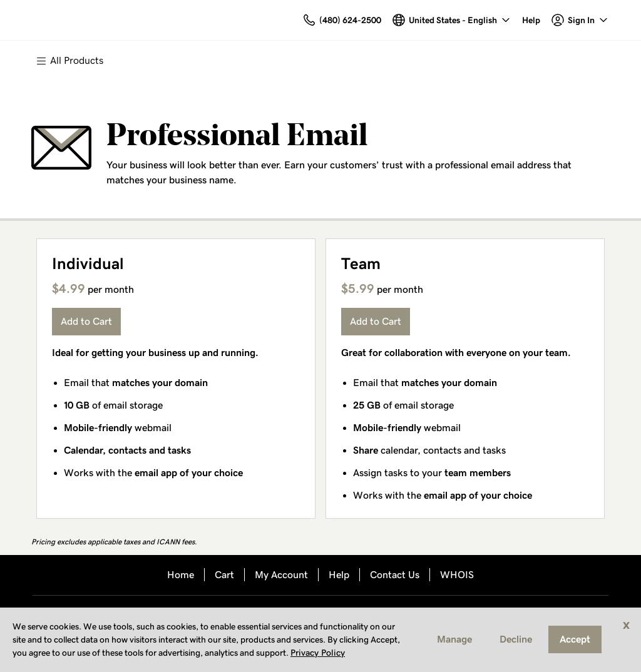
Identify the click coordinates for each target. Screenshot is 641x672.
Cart (224, 575)
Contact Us (395, 575)
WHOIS (457, 575)
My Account (281, 575)
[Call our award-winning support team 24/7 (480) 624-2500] (531, 20)
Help (339, 575)
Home (181, 575)
